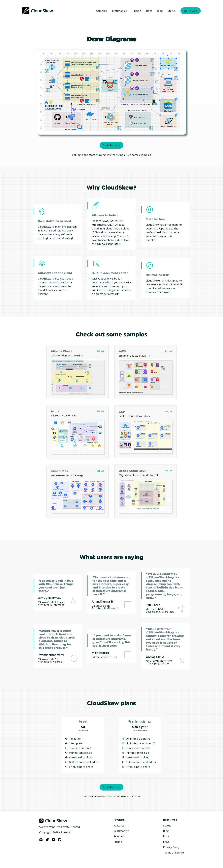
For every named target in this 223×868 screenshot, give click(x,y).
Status (172, 11)
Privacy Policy (136, 796)
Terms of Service (119, 796)
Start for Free (111, 145)
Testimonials (120, 11)
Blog (160, 11)
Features (119, 825)
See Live (100, 351)
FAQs (110, 796)
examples (145, 155)
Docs (149, 11)
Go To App (191, 11)
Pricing (137, 11)
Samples (101, 11)
